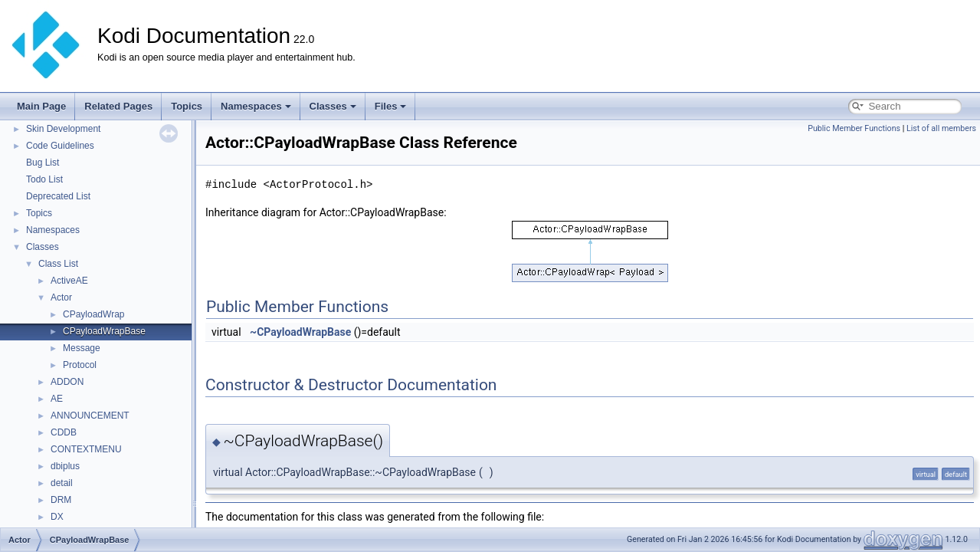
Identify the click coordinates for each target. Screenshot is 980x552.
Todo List (44, 179)
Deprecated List (58, 196)
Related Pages (118, 106)
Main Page (41, 106)
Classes (333, 106)
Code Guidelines (60, 146)
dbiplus (65, 466)
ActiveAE (69, 281)
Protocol (80, 365)
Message (82, 348)
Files (391, 106)
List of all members (941, 128)
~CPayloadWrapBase (300, 332)
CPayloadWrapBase (104, 331)
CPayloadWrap (93, 314)
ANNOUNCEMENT (90, 416)
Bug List (43, 163)
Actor (61, 297)
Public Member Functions (854, 128)
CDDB (64, 432)
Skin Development (63, 129)
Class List (58, 264)
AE (57, 399)
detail (62, 483)
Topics (187, 106)
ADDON (67, 382)
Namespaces (256, 106)
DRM (61, 500)
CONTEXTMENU (86, 449)
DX (57, 517)
